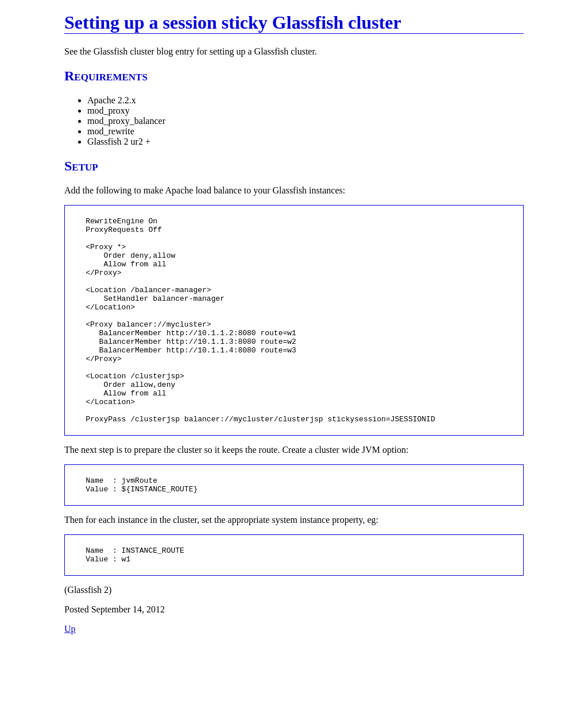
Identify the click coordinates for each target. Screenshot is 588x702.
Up (70, 687)
